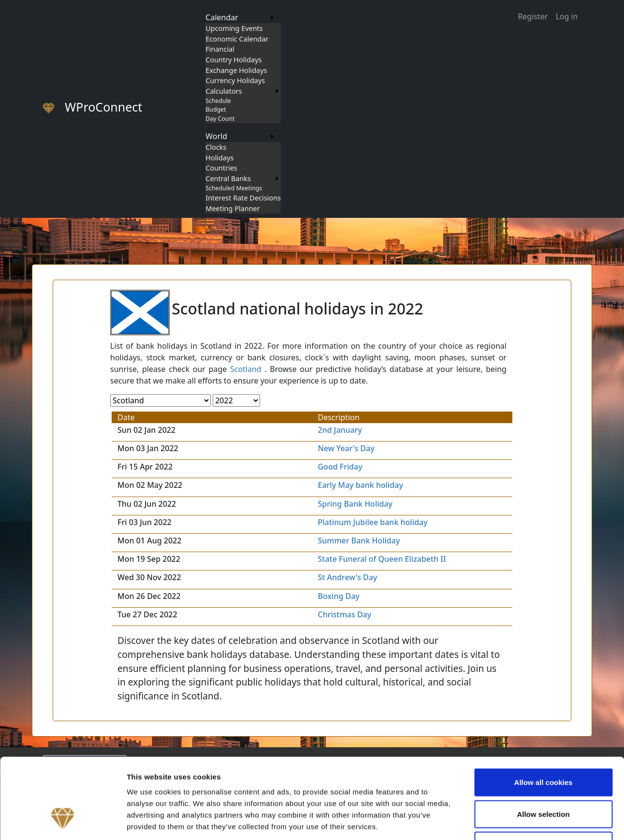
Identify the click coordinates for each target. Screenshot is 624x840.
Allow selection (543, 745)
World (216, 136)
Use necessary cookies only (543, 776)
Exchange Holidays (236, 70)
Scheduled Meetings (234, 188)
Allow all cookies (544, 713)
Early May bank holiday (360, 485)
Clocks (216, 147)
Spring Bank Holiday (355, 504)
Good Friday (340, 467)
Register (533, 16)
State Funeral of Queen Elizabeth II (382, 559)
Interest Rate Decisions (243, 198)
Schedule (218, 101)
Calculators (224, 91)
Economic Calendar (237, 39)
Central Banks (228, 178)
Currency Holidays (235, 80)
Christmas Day (344, 614)
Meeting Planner (232, 208)
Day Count (220, 119)
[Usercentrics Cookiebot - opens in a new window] (63, 821)
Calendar (222, 17)
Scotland (246, 369)
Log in (566, 16)
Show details (507, 821)
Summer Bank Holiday (359, 541)
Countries (221, 168)
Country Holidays (233, 60)
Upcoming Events (234, 28)
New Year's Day (346, 448)
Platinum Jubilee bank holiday (372, 522)
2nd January (340, 430)
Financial (220, 49)
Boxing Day (338, 596)
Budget (216, 109)
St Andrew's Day (347, 577)
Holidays (219, 158)
